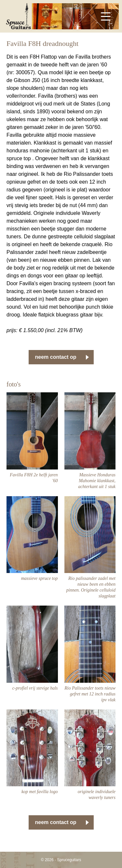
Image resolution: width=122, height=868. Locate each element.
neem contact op (56, 357)
